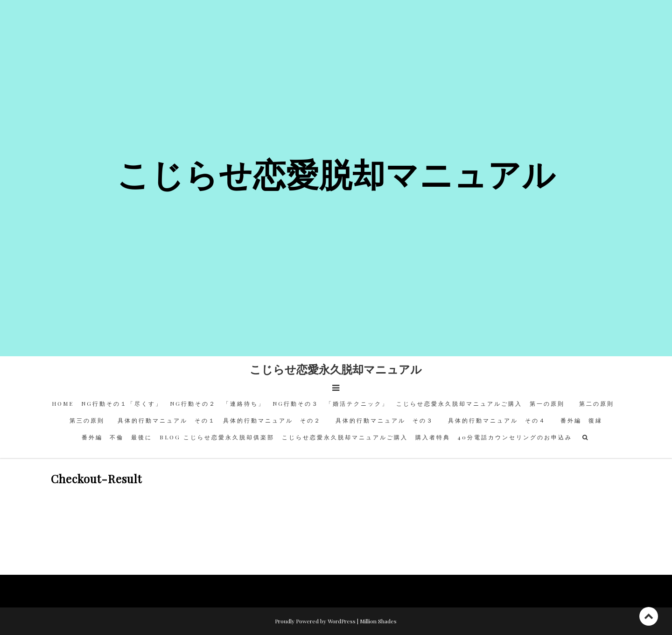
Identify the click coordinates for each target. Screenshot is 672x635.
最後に (142, 437)
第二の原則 (599, 403)
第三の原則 (90, 420)
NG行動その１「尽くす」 (122, 403)
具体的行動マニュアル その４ (500, 420)
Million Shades (378, 621)
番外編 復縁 (581, 420)
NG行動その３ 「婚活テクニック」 (331, 403)
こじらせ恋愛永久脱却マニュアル (336, 369)
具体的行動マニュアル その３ (388, 420)
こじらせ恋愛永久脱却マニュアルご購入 (459, 403)
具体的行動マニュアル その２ (276, 420)
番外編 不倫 (103, 437)
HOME (63, 403)
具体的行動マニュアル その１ (167, 420)
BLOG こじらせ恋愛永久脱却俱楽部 (217, 437)
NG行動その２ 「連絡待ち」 (217, 403)
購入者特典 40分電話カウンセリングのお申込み (494, 437)
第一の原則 (551, 403)
